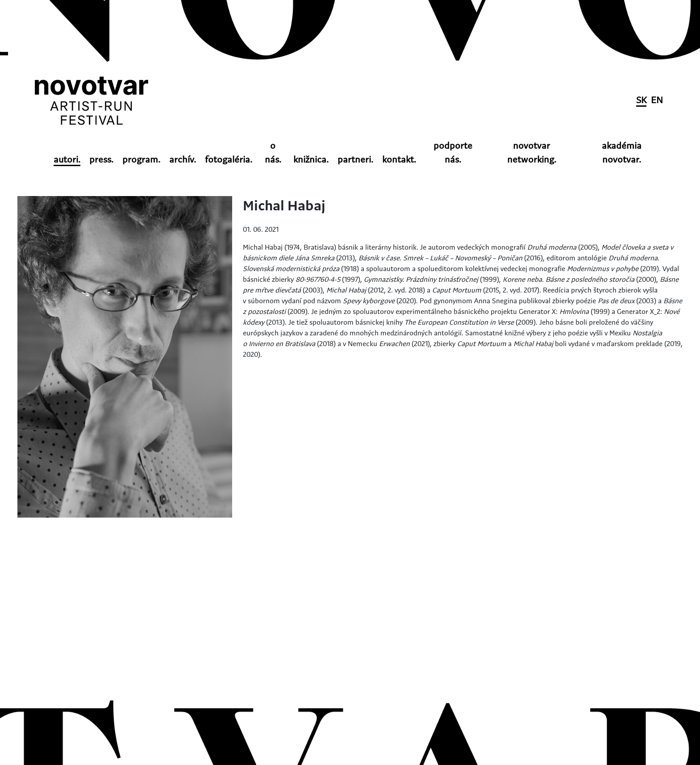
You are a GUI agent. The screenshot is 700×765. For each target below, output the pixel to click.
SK (641, 101)
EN (657, 101)
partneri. (355, 160)
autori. (67, 160)
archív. (183, 160)
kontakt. (399, 160)
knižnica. (311, 160)
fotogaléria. (229, 160)
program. (141, 160)
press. (101, 160)
